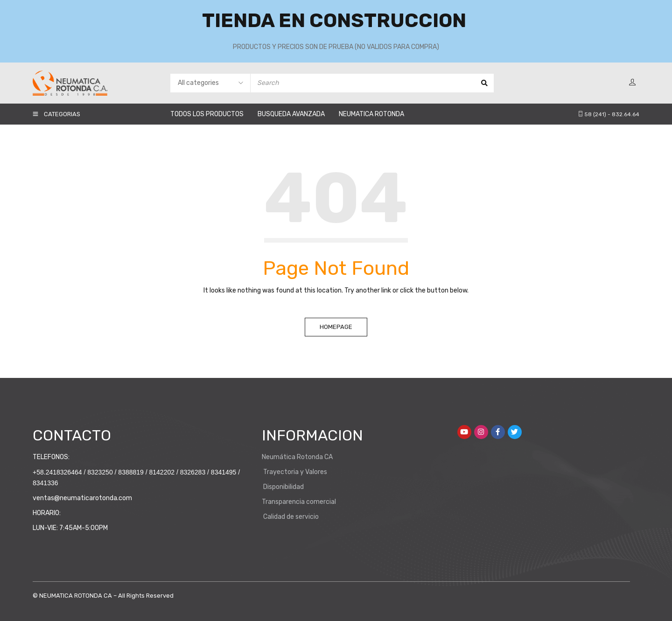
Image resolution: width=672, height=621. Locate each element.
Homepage (336, 327)
